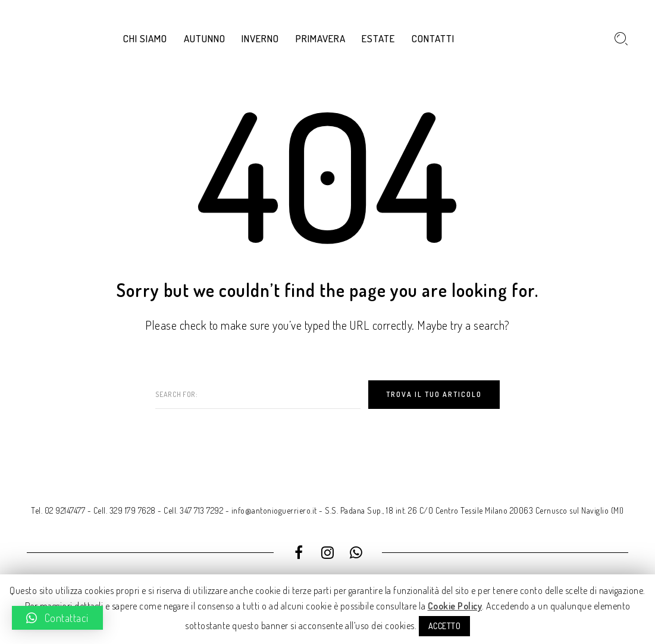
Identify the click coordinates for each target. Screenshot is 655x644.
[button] (57, 618)
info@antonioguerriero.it (274, 510)
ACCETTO (445, 626)
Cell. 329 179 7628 (125, 510)
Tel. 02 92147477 (58, 510)
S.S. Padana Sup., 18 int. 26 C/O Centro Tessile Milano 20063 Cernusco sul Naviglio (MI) (474, 510)
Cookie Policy (455, 606)
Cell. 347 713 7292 (193, 510)
